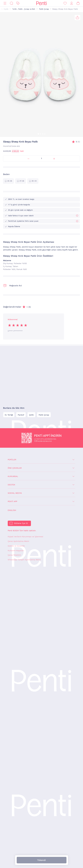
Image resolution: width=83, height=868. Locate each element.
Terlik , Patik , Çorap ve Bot (24, 9)
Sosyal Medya (15, 493)
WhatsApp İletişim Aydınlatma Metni (24, 560)
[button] (38, 134)
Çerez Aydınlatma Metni (18, 541)
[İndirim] (18, 3)
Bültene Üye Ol (21, 523)
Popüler (12, 460)
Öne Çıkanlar (15, 468)
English (12, 510)
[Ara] (11, 3)
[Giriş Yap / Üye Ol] (72, 3)
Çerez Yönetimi (14, 555)
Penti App (12, 501)
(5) (78, 142)
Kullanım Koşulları (16, 551)
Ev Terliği (9, 415)
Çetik (31, 415)
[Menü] (5, 3)
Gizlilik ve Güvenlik (16, 546)
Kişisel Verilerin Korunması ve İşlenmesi (25, 537)
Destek (11, 485)
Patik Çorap (44, 9)
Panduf (21, 415)
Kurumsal (13, 476)
